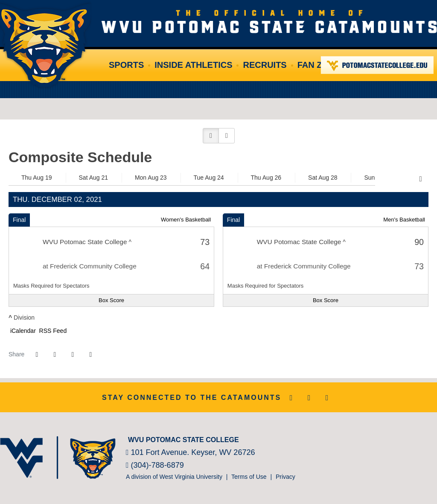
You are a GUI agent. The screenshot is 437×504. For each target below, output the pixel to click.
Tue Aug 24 (209, 178)
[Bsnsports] (424, 438)
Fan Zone (319, 65)
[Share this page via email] (73, 355)
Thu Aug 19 (37, 178)
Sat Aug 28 (323, 178)
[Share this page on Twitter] (55, 355)
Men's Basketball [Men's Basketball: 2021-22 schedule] (404, 220)
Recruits (265, 65)
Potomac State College (377, 65)
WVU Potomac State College (269, 21)
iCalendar (22, 331)
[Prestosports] (411, 438)
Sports (126, 65)
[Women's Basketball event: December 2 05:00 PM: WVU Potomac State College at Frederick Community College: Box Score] (111, 300)
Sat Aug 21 (94, 178)
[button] (211, 136)
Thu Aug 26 (266, 178)
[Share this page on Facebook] (37, 355)
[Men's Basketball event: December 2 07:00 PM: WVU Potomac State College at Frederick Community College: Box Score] (326, 300)
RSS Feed (52, 331)
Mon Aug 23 (151, 178)
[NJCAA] (398, 438)
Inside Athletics (193, 65)
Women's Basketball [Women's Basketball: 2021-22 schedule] (186, 220)
